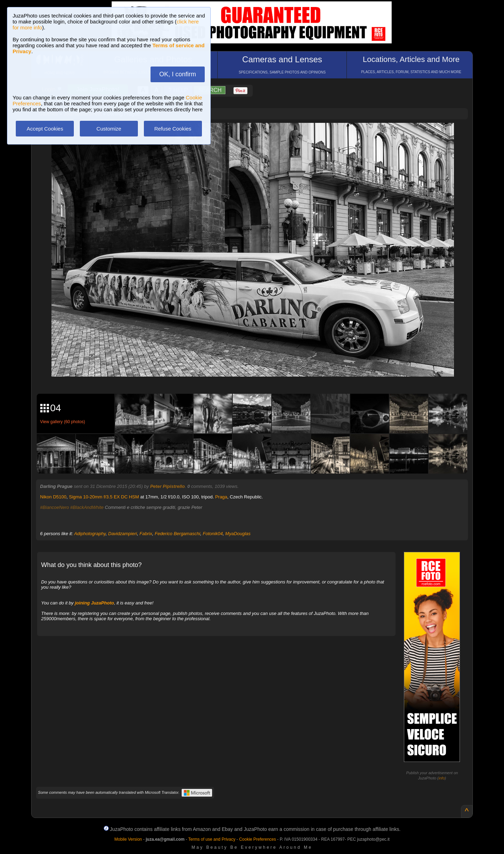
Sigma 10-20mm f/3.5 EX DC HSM (104, 497)
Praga (221, 497)
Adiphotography (90, 534)
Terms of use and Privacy (212, 839)
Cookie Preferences (257, 839)
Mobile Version (128, 839)
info (442, 778)
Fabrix (146, 534)
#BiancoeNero (55, 507)
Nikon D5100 (53, 497)
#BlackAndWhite (87, 507)
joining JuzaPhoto (94, 603)
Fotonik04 (213, 534)
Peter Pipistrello (167, 486)
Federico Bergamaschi (177, 534)
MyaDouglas (238, 534)
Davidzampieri (122, 534)
